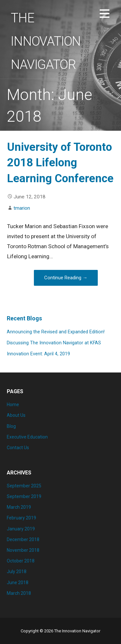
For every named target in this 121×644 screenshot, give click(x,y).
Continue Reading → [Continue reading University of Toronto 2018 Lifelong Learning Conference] (66, 278)
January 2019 (21, 529)
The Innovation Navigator (46, 41)
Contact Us (18, 448)
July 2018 (17, 572)
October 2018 (21, 561)
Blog (11, 426)
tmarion (22, 208)
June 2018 (18, 583)
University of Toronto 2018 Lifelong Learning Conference (60, 163)
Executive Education (27, 437)
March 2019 (19, 507)
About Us (16, 415)
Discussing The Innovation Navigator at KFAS (54, 343)
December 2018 (23, 539)
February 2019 (21, 518)
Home (13, 405)
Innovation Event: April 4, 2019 (38, 354)
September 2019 (24, 496)
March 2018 (19, 593)
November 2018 (23, 550)
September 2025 (24, 486)
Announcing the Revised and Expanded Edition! (56, 332)
